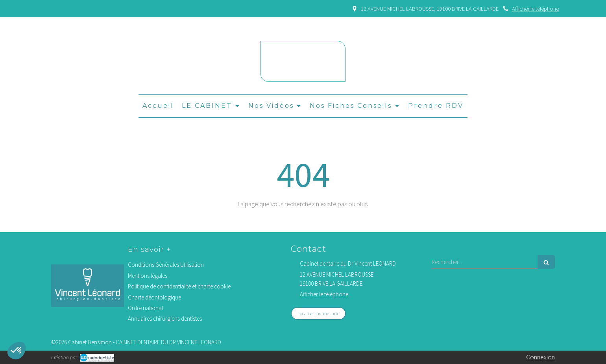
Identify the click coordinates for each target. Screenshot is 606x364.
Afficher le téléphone (535, 9)
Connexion (540, 357)
